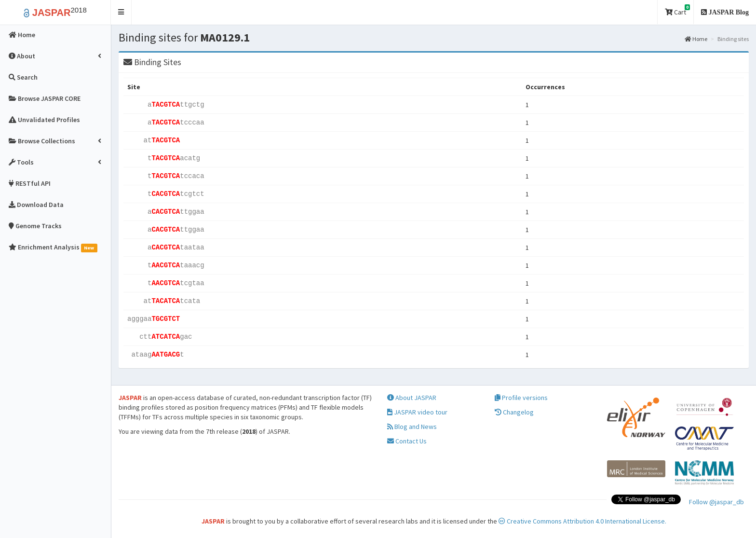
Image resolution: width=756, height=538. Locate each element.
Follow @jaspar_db (716, 502)
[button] (121, 12)
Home (696, 39)
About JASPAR (412, 398)
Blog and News (412, 427)
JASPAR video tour (417, 412)
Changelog (514, 412)
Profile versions (521, 398)
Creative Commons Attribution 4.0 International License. (582, 521)
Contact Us (407, 441)
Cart (677, 10)
